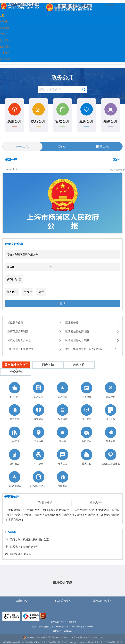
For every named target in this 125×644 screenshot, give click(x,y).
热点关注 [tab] (79, 365)
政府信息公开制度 (34, 331)
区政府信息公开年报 (92, 340)
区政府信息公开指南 (92, 331)
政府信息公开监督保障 (34, 349)
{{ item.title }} (11, 169)
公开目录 (22, 146)
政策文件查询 (14, 244)
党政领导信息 (34, 323)
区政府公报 (92, 323)
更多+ (116, 160)
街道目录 (102, 146)
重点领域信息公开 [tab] (16, 365)
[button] (22, 601)
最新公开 (11, 160)
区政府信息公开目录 (34, 340)
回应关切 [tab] (48, 365)
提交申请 (45, 503)
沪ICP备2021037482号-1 (35, 637)
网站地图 (57, 631)
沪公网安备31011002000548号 (62, 637)
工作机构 (10, 532)
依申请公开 (12, 497)
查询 (63, 303)
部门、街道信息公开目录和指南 (91, 349)
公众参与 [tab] (16, 372)
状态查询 (96, 503)
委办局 (62, 146)
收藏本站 (68, 631)
